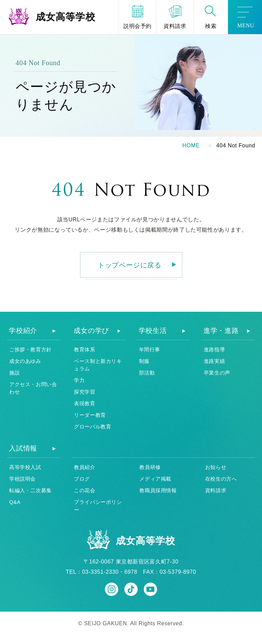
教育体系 (84, 349)
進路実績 (214, 361)
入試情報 (23, 448)
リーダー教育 (90, 415)
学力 (79, 380)
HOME (191, 145)
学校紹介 (23, 331)
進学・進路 (221, 331)
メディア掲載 (155, 479)
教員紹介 (84, 467)
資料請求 (216, 490)
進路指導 (214, 349)
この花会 (84, 490)
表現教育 (84, 403)
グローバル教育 (93, 427)
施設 (14, 373)
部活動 (147, 373)
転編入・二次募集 (30, 490)
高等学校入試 (25, 467)
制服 (144, 361)
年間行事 (150, 349)
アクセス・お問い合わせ (33, 388)
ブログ (82, 479)
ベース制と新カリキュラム (98, 365)
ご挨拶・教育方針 (30, 349)
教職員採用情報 (158, 490)
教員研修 (150, 467)
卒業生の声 (217, 373)
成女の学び (91, 331)
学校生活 (153, 331)
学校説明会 (22, 479)
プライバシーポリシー (98, 506)
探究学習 (84, 392)
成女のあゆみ (25, 361)
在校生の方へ (221, 479)
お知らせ (216, 467)
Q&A (15, 502)
